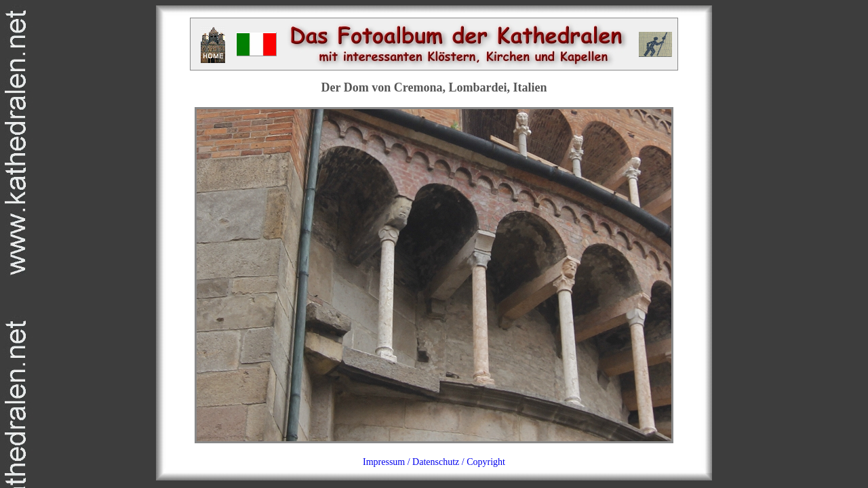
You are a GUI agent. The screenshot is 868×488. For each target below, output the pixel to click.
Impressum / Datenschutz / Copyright (434, 462)
